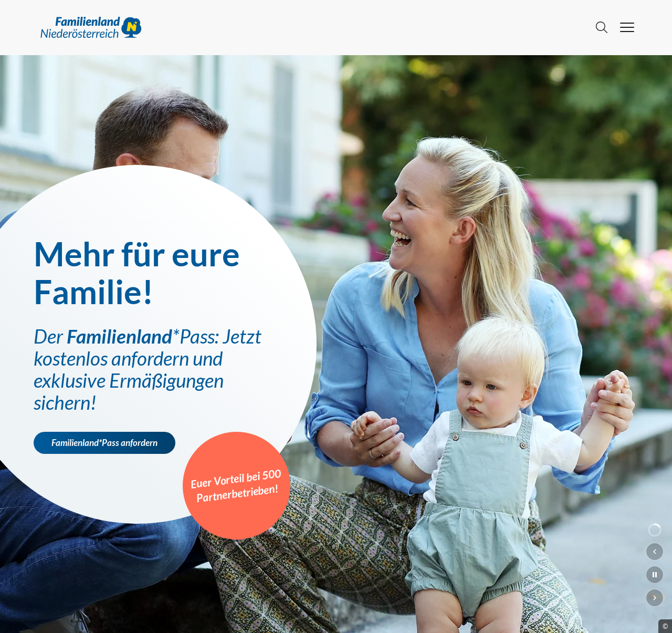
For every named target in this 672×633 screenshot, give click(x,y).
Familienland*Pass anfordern (104, 443)
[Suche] (602, 27)
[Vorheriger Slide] (655, 552)
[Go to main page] (311, 27)
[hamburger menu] (627, 27)
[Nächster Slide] (655, 598)
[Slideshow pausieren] (655, 575)
